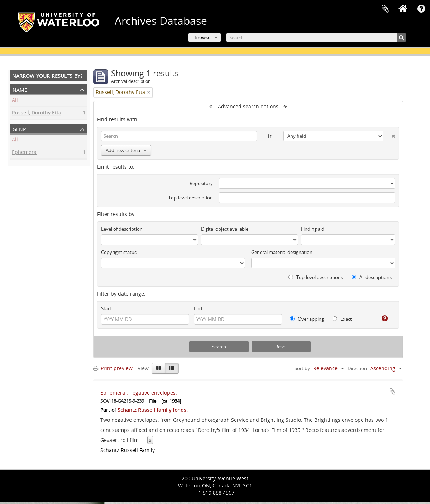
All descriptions (372, 277)
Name (20, 89)
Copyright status (119, 252)
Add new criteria (126, 150)
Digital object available (225, 229)
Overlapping (307, 319)
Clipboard (385, 9)
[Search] (316, 37)
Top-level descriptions (316, 277)
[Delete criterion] (389, 135)
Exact (342, 319)
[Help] (382, 319)
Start (106, 308)
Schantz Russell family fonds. (153, 410)
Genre (21, 129)
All (15, 101)
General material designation (282, 252)
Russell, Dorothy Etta (37, 114)
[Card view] (158, 368)
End (198, 308)
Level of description (122, 229)
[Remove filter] (149, 92)
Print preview (113, 368)
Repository (201, 183)
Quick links (421, 9)
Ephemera (24, 153)
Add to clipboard (392, 391)
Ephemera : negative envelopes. (139, 393)
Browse (202, 37)
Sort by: (303, 368)
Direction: (358, 368)
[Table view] (172, 368)
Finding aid (313, 229)
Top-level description (191, 198)
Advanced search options (248, 106)
